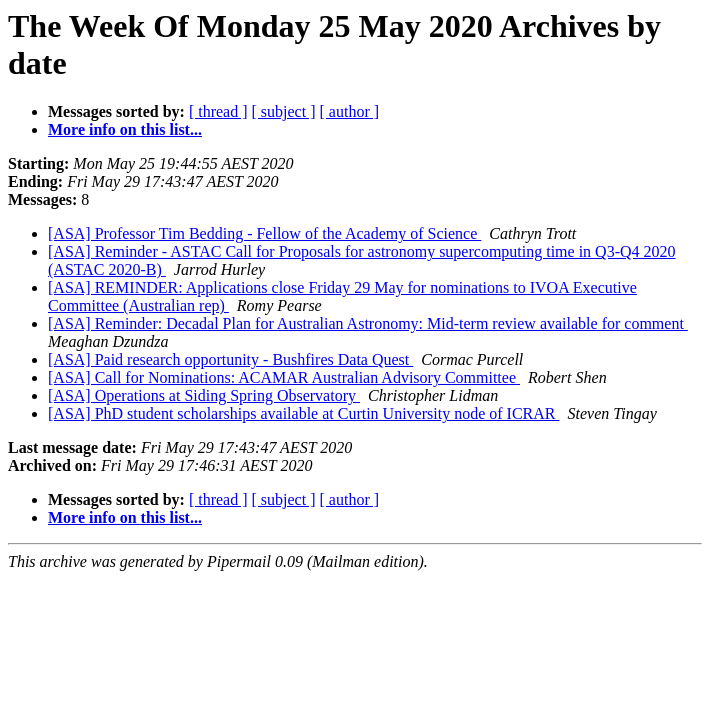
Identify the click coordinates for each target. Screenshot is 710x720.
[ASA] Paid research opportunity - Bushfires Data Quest (230, 359)
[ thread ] (218, 111)
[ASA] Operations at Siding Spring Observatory (204, 395)
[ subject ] (284, 111)
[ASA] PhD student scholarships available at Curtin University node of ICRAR (304, 413)
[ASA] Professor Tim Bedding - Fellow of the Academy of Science (264, 233)
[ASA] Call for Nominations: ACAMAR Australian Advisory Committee (284, 377)
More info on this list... (125, 129)
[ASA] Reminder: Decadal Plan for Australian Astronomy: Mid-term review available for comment (368, 323)
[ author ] (350, 111)
